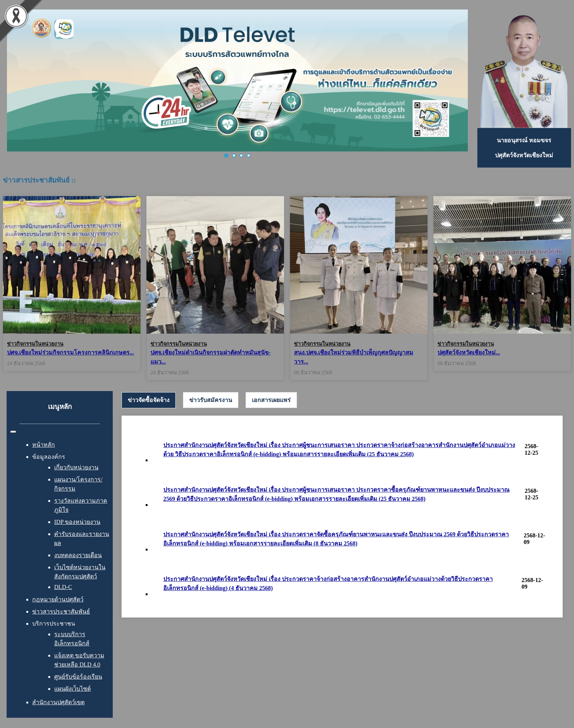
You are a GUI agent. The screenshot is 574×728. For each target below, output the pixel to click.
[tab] (149, 400)
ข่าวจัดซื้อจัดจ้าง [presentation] (149, 400)
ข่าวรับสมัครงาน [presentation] (211, 400)
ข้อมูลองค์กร (49, 457)
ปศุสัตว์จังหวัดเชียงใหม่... (469, 352)
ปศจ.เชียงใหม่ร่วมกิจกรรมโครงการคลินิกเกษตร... (70, 352)
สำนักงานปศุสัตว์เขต (58, 702)
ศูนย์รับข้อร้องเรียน (78, 677)
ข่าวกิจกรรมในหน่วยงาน (35, 344)
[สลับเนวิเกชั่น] (13, 432)
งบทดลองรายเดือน (78, 555)
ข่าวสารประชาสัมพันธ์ (61, 611)
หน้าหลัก (44, 445)
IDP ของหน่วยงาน (77, 522)
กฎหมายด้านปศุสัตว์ (58, 599)
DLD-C (63, 587)
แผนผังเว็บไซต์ (72, 689)
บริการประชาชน (54, 624)
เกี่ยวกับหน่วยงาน (76, 467)
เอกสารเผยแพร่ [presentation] (271, 400)
